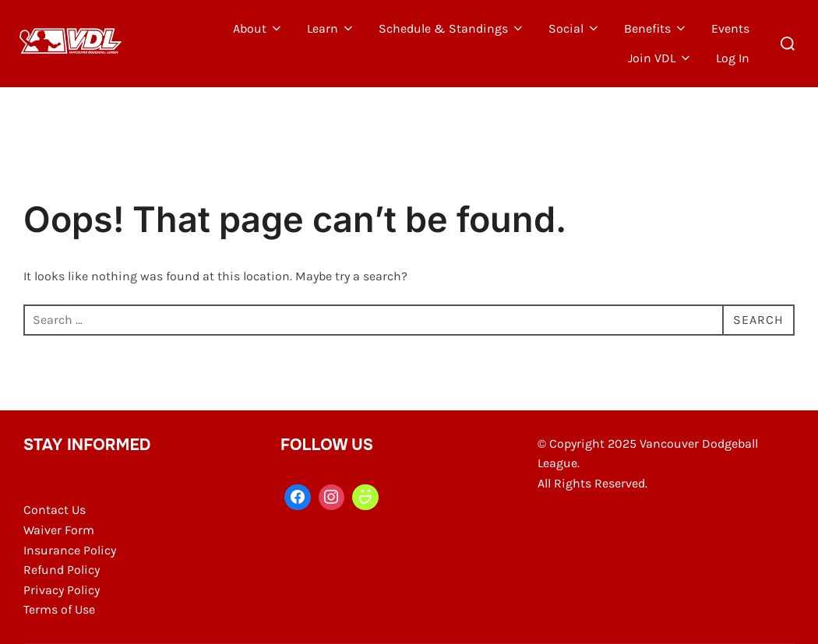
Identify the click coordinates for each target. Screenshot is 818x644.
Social (575, 28)
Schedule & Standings (452, 28)
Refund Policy (62, 570)
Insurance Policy (70, 550)
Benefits (656, 28)
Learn (331, 28)
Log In (733, 58)
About (258, 28)
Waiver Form (59, 530)
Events (730, 28)
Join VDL (660, 58)
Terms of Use (59, 609)
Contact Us (55, 510)
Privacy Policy (62, 590)
